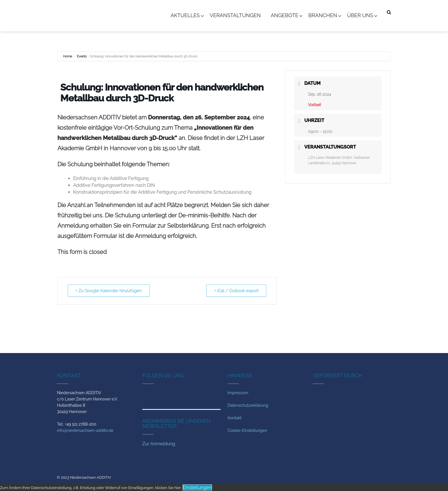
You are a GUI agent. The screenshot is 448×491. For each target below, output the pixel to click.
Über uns (360, 15)
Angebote (284, 15)
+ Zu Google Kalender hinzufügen (109, 291)
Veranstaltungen (235, 15)
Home (68, 56)
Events (82, 56)
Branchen (323, 15)
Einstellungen (197, 487)
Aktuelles (185, 15)
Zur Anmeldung (159, 444)
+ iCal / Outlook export (236, 291)
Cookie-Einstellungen (247, 430)
